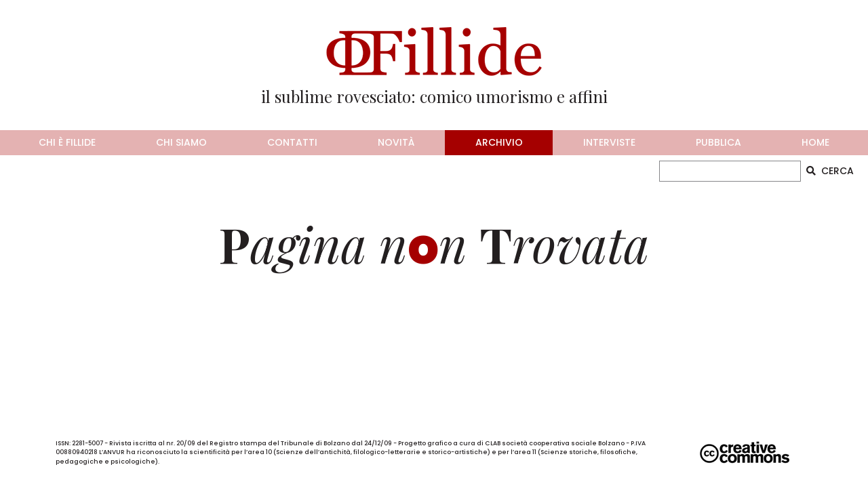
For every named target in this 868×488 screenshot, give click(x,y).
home (815, 142)
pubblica (718, 142)
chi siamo (181, 142)
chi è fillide (67, 142)
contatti (292, 142)
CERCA (830, 171)
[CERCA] (730, 171)
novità (396, 142)
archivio (499, 142)
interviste (609, 142)
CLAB (493, 443)
